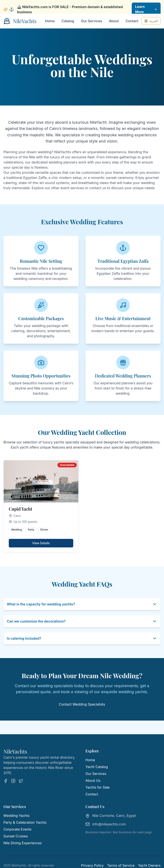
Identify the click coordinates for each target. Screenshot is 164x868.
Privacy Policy (92, 865)
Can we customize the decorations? (82, 621)
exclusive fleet (83, 157)
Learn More (146, 9)
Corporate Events (17, 829)
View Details (41, 543)
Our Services (92, 21)
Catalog (68, 21)
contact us (98, 188)
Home (50, 21)
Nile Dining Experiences (23, 843)
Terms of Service (121, 865)
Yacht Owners (149, 865)
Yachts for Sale (97, 787)
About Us (93, 780)
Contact (132, 21)
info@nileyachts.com (109, 824)
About (114, 21)
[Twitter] (21, 781)
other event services (67, 188)
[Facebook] (6, 781)
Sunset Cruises (16, 836)
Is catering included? (82, 638)
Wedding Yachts (16, 816)
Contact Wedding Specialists (82, 704)
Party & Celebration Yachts (25, 822)
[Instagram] (13, 781)
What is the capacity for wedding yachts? (82, 604)
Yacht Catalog (97, 767)
